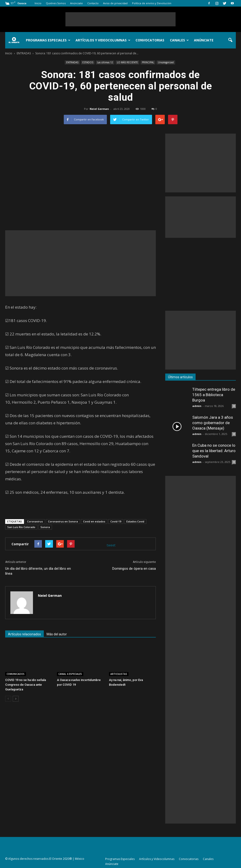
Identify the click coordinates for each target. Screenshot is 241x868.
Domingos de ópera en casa (134, 569)
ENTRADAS (72, 62)
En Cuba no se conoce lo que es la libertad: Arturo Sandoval (214, 451)
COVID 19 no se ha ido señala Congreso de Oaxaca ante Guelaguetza (26, 685)
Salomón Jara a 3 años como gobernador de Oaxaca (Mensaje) (213, 423)
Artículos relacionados (24, 634)
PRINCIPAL (148, 62)
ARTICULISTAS (119, 674)
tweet (111, 545)
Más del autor (57, 634)
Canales (179, 40)
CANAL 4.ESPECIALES (70, 674)
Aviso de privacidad (115, 3)
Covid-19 (116, 521)
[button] (230, 40)
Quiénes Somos (56, 3)
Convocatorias (150, 40)
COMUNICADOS (16, 674)
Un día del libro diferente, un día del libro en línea (38, 571)
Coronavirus (35, 521)
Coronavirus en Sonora (63, 521)
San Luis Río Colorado (21, 527)
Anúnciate (76, 3)
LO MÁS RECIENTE (127, 62)
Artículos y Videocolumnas (103, 40)
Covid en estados (94, 521)
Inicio (38, 3)
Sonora (45, 527)
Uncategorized (166, 62)
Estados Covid (135, 521)
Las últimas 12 (105, 62)
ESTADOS (88, 62)
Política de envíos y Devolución (152, 3)
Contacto (93, 3)
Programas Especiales (48, 40)
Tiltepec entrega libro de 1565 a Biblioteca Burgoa (214, 395)
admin (197, 406)
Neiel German (99, 109)
